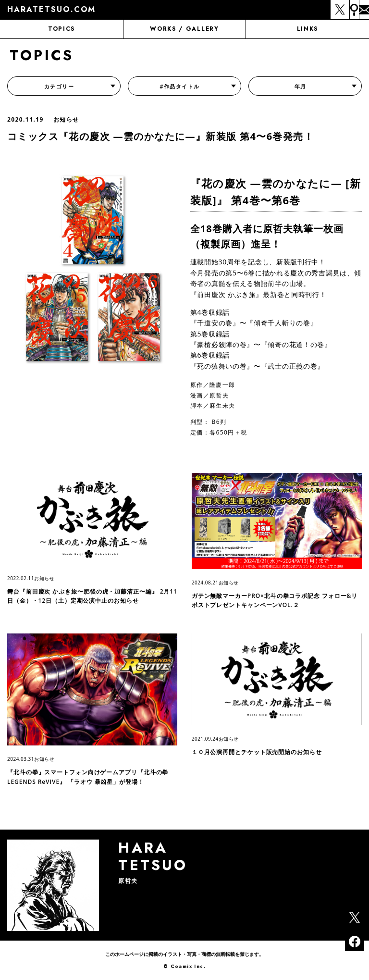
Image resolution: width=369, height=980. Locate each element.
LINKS (307, 29)
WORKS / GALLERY (184, 29)
